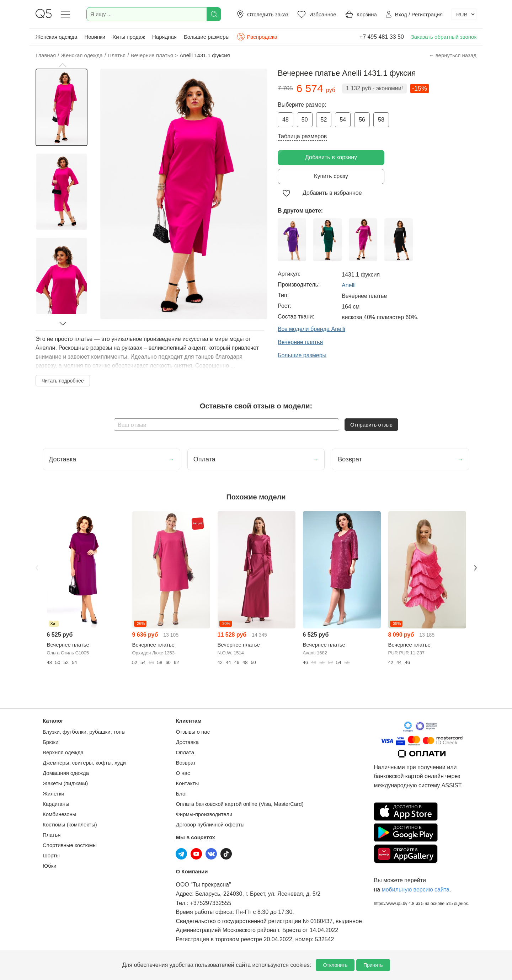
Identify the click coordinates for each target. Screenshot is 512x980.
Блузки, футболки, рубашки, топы (84, 732)
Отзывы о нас (193, 732)
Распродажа (257, 37)
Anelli (349, 285)
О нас (183, 773)
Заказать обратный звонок (444, 37)
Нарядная (164, 37)
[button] (63, 65)
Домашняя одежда (66, 773)
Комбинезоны (60, 814)
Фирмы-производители (204, 814)
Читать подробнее (63, 381)
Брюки (50, 742)
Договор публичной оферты (210, 824)
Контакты (187, 783)
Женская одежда (56, 37)
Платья (52, 835)
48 (286, 120)
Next (475, 568)
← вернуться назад (453, 55)
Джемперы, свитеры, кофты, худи (84, 763)
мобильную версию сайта (416, 890)
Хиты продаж (129, 37)
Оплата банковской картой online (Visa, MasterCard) (239, 804)
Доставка (187, 742)
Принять (373, 965)
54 (343, 120)
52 (324, 120)
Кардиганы (56, 804)
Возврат (186, 763)
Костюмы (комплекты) (70, 824)
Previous (37, 568)
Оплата (185, 752)
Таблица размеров (302, 136)
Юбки (50, 866)
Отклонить (335, 965)
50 (305, 120)
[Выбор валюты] (464, 14)
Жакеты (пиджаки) (65, 783)
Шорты (51, 855)
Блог (181, 794)
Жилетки (54, 794)
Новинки (95, 37)
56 (362, 120)
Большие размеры (207, 37)
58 (381, 120)
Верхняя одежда (63, 752)
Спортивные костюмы (70, 845)
